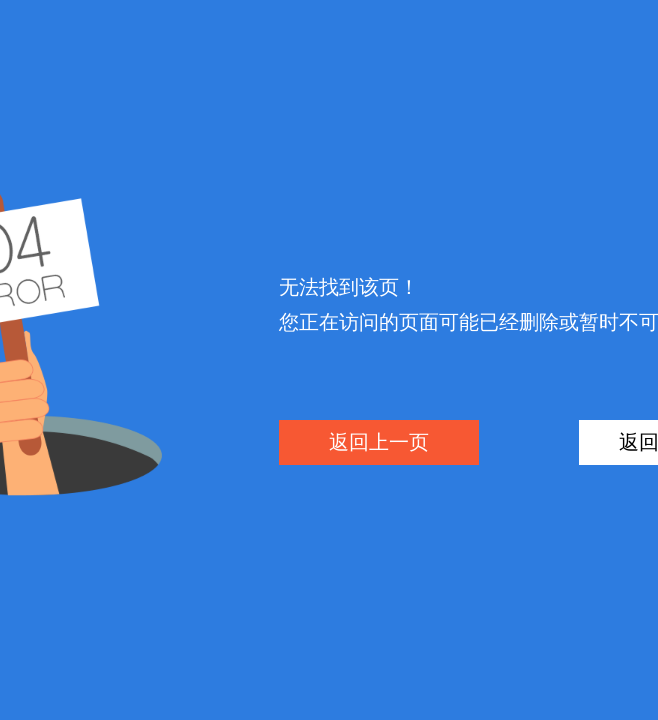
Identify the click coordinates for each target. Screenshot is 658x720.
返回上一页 (379, 442)
